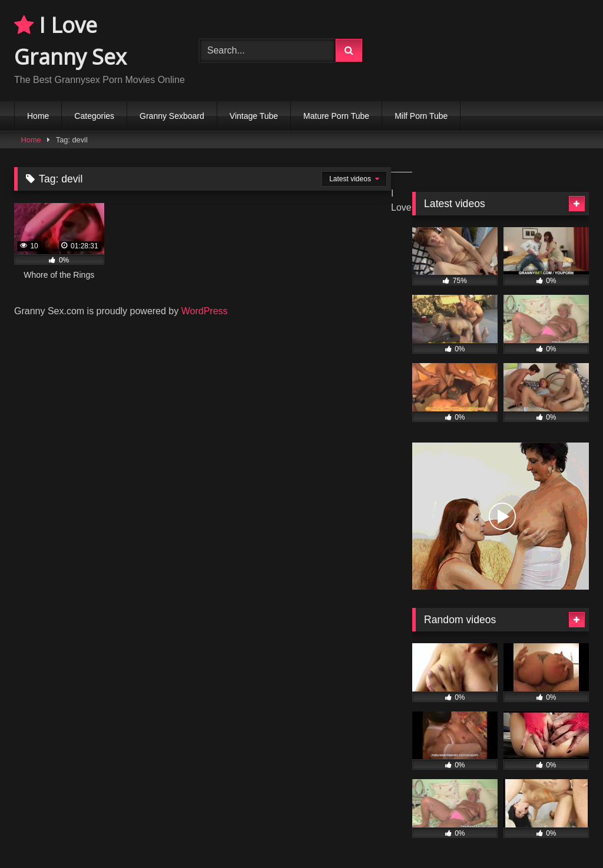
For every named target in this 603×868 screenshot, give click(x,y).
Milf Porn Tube (421, 116)
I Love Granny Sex (70, 41)
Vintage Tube (254, 116)
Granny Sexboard (172, 116)
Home (38, 116)
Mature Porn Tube (336, 116)
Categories (94, 116)
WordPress (205, 311)
